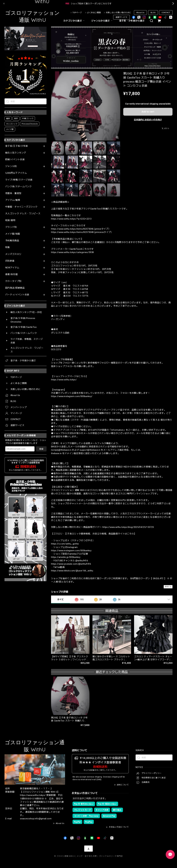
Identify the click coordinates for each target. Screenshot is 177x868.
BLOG (153, 13)
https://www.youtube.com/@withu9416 (71, 564)
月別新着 (10, 261)
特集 (8, 247)
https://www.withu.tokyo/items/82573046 (72, 229)
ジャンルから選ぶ (102, 21)
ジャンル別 (11, 166)
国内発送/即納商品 (15, 288)
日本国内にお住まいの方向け (148, 120)
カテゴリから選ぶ (74, 21)
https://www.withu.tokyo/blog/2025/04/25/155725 (128, 527)
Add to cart (148, 112)
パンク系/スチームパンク (18, 187)
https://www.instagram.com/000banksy (71, 551)
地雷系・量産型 (13, 193)
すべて (60, 599)
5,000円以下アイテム (16, 173)
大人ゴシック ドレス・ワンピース (23, 214)
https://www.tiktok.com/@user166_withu (72, 571)
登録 (41, 449)
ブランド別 (11, 227)
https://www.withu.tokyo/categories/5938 (72, 252)
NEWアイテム (12, 268)
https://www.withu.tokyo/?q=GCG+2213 (71, 219)
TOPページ (77, 13)
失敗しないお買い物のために (119, 13)
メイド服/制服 (13, 234)
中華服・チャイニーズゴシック (21, 207)
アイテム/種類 (13, 200)
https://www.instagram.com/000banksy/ (72, 396)
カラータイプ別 (13, 281)
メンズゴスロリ (13, 254)
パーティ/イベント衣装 (17, 295)
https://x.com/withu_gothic (65, 544)
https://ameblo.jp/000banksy (66, 557)
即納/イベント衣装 (15, 160)
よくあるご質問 (94, 13)
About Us (140, 13)
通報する (168, 587)
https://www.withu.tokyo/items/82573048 (72, 232)
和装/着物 (10, 220)
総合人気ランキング (16, 153)
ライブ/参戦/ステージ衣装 (19, 180)
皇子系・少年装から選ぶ (132, 21)
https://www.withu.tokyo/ (64, 380)
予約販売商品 (12, 241)
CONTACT (166, 13)
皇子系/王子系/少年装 (17, 146)
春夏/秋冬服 (11, 274)
